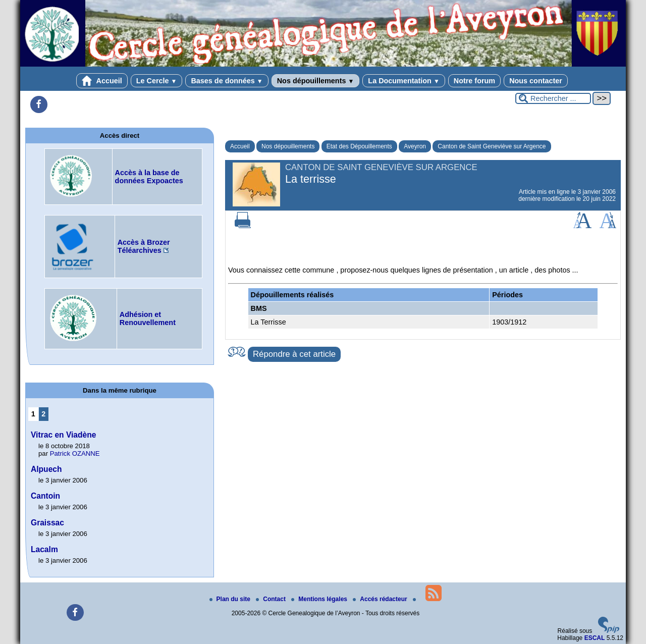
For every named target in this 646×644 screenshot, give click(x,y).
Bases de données (227, 81)
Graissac (47, 523)
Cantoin (45, 496)
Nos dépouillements (316, 81)
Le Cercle (157, 81)
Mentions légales (320, 599)
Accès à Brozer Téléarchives (144, 246)
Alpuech (46, 469)
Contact (272, 599)
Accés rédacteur (381, 599)
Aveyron (415, 146)
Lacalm (44, 549)
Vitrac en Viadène (63, 435)
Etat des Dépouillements (359, 146)
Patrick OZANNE (75, 453)
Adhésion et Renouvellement (148, 318)
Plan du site (231, 599)
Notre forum (474, 81)
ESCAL (595, 638)
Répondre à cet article (294, 354)
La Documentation (403, 81)
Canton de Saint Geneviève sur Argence (492, 146)
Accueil (102, 81)
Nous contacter (536, 81)
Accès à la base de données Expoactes (149, 177)
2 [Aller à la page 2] (43, 414)
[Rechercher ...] (553, 98)
